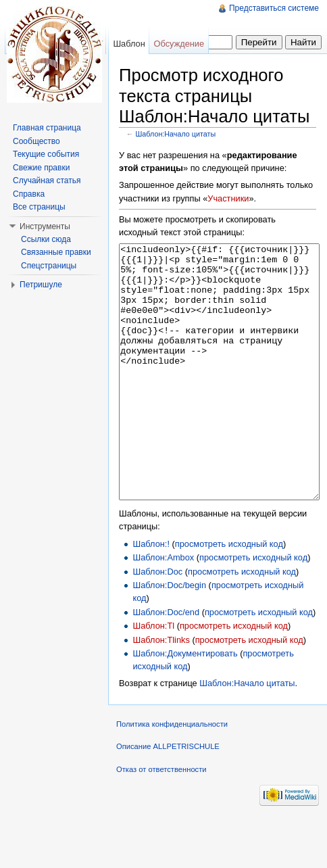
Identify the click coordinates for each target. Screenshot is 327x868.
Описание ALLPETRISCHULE (168, 797)
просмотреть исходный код (229, 595)
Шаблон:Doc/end (166, 663)
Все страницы (39, 207)
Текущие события (46, 154)
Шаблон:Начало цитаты (176, 134)
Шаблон (129, 44)
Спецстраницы (49, 266)
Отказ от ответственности (161, 820)
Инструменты (45, 226)
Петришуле (41, 285)
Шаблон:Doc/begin (169, 636)
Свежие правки (41, 168)
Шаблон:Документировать (185, 704)
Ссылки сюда (46, 239)
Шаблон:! (151, 595)
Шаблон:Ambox (163, 608)
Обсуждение (179, 44)
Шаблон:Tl (153, 676)
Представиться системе (274, 8)
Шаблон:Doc (157, 622)
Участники (228, 198)
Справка (29, 194)
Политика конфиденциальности (172, 775)
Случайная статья (47, 180)
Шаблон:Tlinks (161, 691)
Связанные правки (56, 252)
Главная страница (47, 128)
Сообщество (36, 141)
